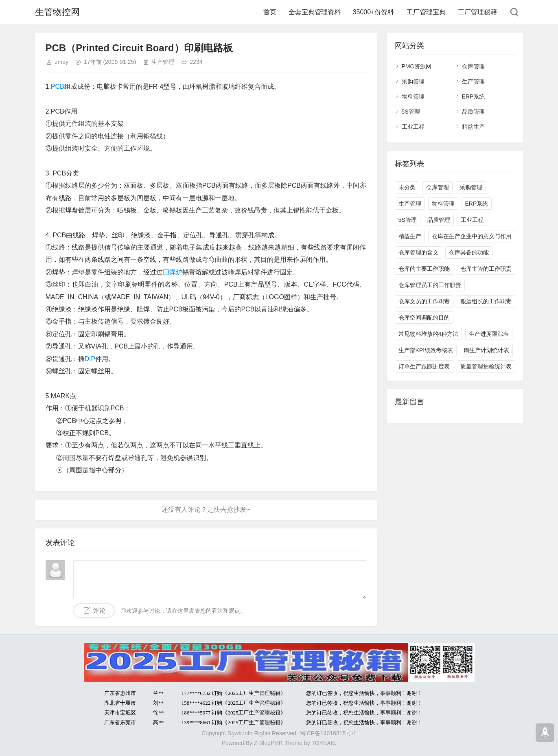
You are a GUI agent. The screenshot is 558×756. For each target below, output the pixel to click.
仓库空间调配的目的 (424, 318)
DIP (90, 359)
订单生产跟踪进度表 (424, 366)
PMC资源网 (417, 66)
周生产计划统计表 (486, 350)
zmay (62, 62)
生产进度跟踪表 (489, 334)
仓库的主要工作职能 (424, 269)
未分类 (407, 187)
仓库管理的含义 (418, 252)
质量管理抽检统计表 (486, 366)
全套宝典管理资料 (315, 12)
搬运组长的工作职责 (486, 301)
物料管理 (413, 96)
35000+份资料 (374, 12)
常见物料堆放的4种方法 (429, 334)
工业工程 (413, 127)
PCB (58, 87)
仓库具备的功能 (469, 252)
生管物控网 (57, 12)
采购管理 (413, 81)
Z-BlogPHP (268, 743)
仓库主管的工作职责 (486, 269)
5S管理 (411, 112)
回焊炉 (173, 272)
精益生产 (473, 127)
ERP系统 (474, 96)
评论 (99, 610)
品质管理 (473, 112)
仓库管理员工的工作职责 (430, 285)
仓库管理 (473, 66)
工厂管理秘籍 (477, 12)
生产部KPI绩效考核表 (426, 350)
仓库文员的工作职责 (424, 301)
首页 (270, 12)
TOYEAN (323, 743)
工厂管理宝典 (426, 12)
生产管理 (163, 62)
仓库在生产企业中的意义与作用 (472, 236)
